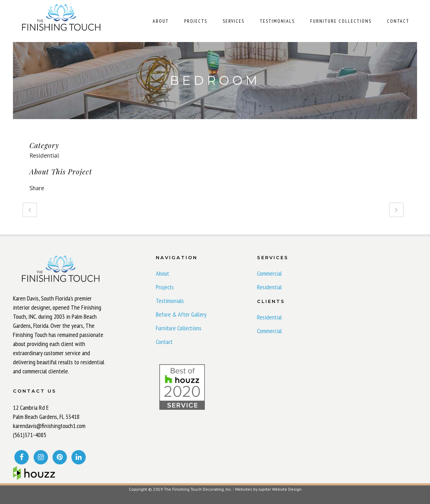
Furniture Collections (179, 328)
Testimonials (170, 301)
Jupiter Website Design (280, 489)
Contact (164, 342)
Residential (269, 287)
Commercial (269, 274)
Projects (165, 287)
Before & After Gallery (181, 315)
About (162, 274)
